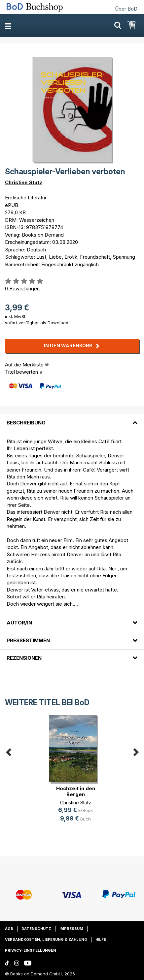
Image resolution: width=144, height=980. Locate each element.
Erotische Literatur (26, 198)
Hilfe (101, 939)
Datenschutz (36, 929)
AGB (9, 929)
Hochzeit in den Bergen (76, 791)
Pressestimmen (28, 640)
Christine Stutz (24, 182)
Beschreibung (26, 423)
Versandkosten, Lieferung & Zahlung (46, 939)
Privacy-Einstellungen (31, 950)
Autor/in (19, 623)
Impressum (71, 929)
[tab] (72, 418)
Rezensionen (24, 658)
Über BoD (126, 9)
